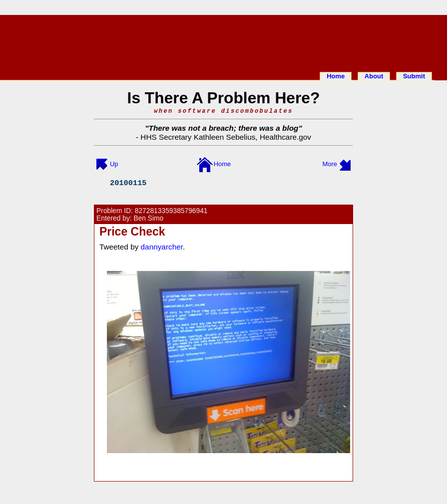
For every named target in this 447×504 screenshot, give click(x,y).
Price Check (132, 232)
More (330, 164)
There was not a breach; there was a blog (224, 128)
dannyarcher (162, 247)
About (374, 76)
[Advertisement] (224, 41)
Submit (414, 76)
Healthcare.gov (285, 137)
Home (336, 76)
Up (114, 164)
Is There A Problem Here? (224, 98)
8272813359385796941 (171, 211)
